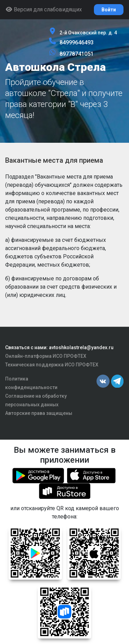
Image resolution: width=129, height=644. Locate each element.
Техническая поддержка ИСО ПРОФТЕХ (52, 365)
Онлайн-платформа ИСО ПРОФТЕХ (46, 356)
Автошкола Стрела (55, 67)
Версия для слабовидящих (44, 9)
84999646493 (77, 42)
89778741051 (77, 54)
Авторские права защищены (39, 413)
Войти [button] (109, 10)
